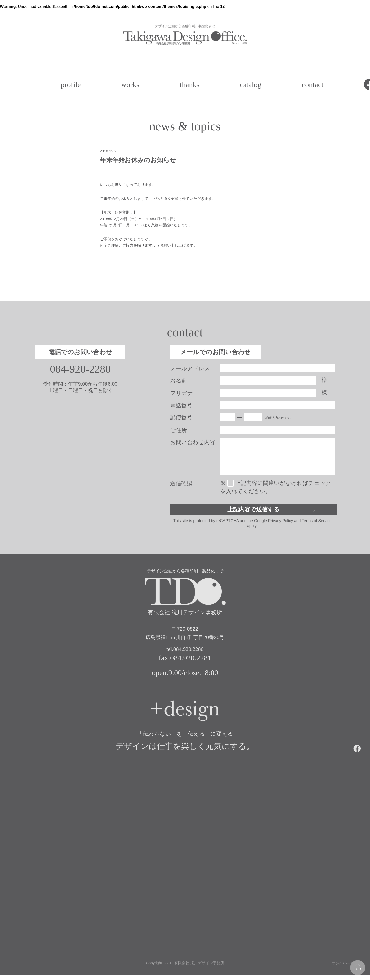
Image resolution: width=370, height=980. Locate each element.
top (355, 966)
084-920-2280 (80, 369)
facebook (359, 751)
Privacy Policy (281, 523)
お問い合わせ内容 (193, 442)
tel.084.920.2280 (185, 653)
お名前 (179, 380)
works (130, 85)
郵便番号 (181, 417)
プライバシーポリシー (343, 968)
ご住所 (179, 430)
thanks (190, 85)
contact (313, 85)
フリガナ (182, 393)
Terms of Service (317, 523)
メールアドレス (190, 368)
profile (71, 85)
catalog (251, 85)
